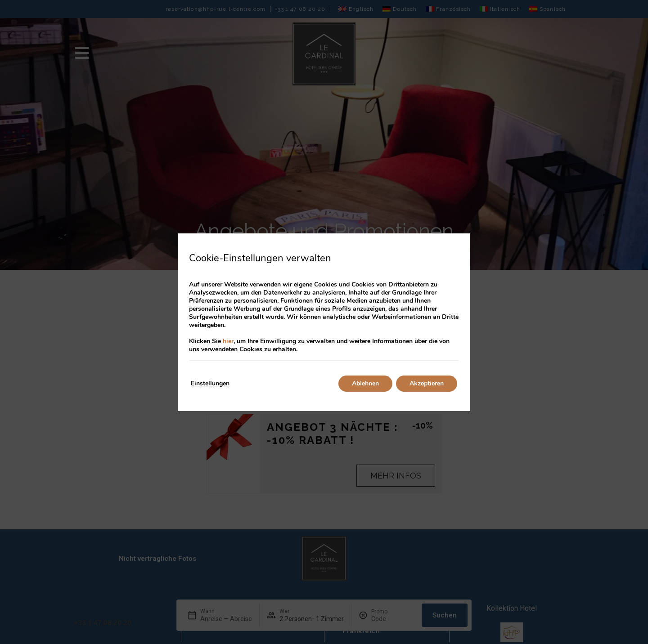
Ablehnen (365, 383)
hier (228, 341)
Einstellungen (210, 383)
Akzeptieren (427, 383)
